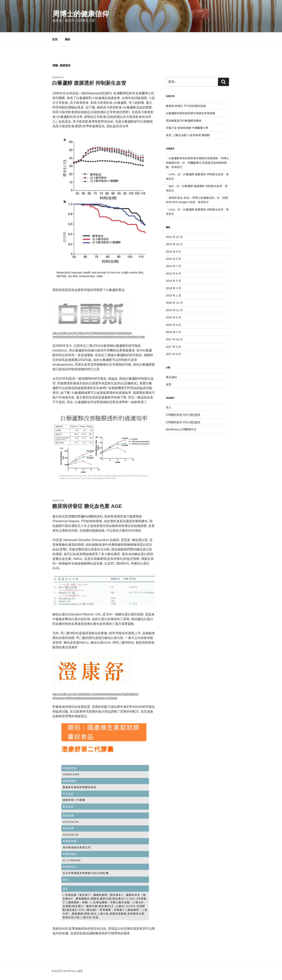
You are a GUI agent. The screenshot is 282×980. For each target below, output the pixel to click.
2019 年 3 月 (174, 288)
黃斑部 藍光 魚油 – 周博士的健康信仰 (191, 198)
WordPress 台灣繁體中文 (181, 429)
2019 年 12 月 (174, 237)
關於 (68, 39)
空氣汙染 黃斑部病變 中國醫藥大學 (187, 128)
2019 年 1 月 (174, 295)
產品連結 (171, 377)
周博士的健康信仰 (81, 14)
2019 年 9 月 (174, 252)
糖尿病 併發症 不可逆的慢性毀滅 (186, 106)
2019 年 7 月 (174, 266)
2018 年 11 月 (174, 310)
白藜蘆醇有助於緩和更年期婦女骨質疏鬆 (191, 113)
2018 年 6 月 (174, 325)
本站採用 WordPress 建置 (67, 971)
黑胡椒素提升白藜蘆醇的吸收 (184, 121)
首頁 (55, 39)
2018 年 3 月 (174, 332)
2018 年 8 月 (174, 317)
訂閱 (183, 415)
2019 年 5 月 (174, 281)
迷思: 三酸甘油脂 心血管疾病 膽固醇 (188, 135)
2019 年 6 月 (174, 274)
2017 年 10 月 (174, 339)
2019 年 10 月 (174, 244)
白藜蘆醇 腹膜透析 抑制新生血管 (89, 83)
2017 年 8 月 (174, 354)
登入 (169, 407)
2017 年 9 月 (174, 347)
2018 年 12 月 (174, 303)
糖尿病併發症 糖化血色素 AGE (87, 506)
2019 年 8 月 (174, 259)
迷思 (169, 384)
